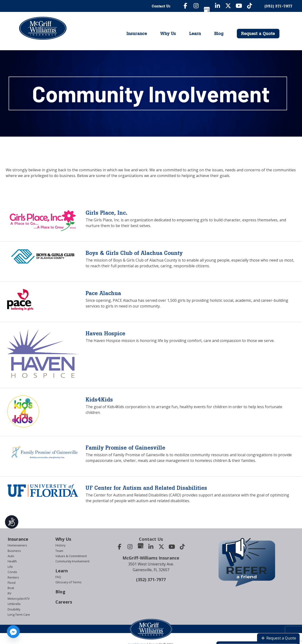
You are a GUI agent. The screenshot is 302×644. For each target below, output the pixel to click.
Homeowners (17, 545)
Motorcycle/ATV (19, 599)
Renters (13, 577)
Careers (64, 602)
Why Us (168, 33)
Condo (12, 572)
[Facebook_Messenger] (13, 632)
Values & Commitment (71, 556)
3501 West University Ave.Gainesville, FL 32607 (151, 567)
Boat (11, 588)
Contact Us (161, 6)
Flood (12, 583)
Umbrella (14, 604)
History (60, 545)
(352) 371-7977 (151, 580)
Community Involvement (72, 561)
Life (10, 567)
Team (59, 551)
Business (14, 551)
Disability (14, 609)
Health (12, 561)
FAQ (58, 577)
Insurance (137, 33)
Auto (11, 556)
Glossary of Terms (68, 582)
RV (10, 593)
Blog (219, 33)
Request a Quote (258, 33)
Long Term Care (19, 614)
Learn (195, 33)
